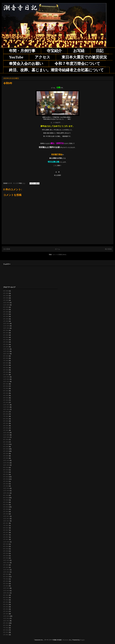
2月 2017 (6, 537)
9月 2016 (6, 544)
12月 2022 (6, 377)
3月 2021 (6, 426)
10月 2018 (6, 493)
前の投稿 (108, 249)
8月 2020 (6, 442)
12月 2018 (6, 488)
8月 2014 (6, 577)
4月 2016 (6, 553)
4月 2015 (6, 565)
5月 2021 (6, 421)
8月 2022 (6, 386)
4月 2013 (6, 607)
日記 (100, 51)
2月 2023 (6, 372)
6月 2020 (6, 447)
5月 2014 (6, 584)
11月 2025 (6, 305)
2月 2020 (6, 456)
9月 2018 (6, 495)
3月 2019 (6, 481)
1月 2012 (6, 635)
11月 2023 (6, 351)
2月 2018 (6, 512)
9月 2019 (6, 467)
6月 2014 (6, 581)
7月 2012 (6, 628)
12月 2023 (6, 349)
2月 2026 (6, 298)
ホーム (57, 249)
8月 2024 (6, 333)
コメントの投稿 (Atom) (59, 255)
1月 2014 (6, 586)
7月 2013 (6, 600)
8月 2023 (6, 358)
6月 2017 (6, 528)
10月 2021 (6, 409)
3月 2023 (6, 370)
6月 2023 (6, 363)
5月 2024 (6, 337)
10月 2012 (6, 621)
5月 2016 (6, 551)
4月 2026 (6, 293)
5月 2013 (6, 604)
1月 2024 (6, 347)
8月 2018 (6, 498)
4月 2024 (6, 340)
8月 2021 (6, 414)
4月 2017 (6, 532)
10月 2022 (6, 381)
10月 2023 (6, 354)
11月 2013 (6, 591)
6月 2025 (6, 309)
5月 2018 (6, 505)
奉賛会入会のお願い (26, 64)
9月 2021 (6, 412)
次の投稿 (7, 249)
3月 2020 (6, 453)
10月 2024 (6, 328)
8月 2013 (6, 597)
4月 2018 (6, 507)
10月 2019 (6, 465)
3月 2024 (6, 342)
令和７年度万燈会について (77, 64)
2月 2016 (6, 558)
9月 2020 (6, 440)
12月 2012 (6, 616)
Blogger (82, 640)
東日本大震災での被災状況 (84, 57)
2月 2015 (6, 567)
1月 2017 (6, 539)
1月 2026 (6, 300)
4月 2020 (6, 451)
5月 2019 (6, 477)
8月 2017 (6, 523)
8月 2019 (6, 470)
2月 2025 (6, 319)
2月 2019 (6, 484)
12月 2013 (6, 588)
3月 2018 (6, 509)
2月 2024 (6, 344)
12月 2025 (6, 303)
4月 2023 (6, 368)
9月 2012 (6, 623)
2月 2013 (6, 611)
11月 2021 (6, 407)
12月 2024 (6, 323)
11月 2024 (6, 326)
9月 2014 (6, 574)
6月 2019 (6, 474)
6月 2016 (6, 549)
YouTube (16, 57)
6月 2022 (6, 391)
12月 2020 (6, 433)
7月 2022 (6, 388)
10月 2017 (6, 521)
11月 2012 (6, 618)
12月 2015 (6, 560)
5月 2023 (6, 365)
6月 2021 (6, 419)
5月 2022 (6, 393)
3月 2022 (6, 398)
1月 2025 (6, 321)
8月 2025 (6, 307)
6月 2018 (6, 502)
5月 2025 (6, 312)
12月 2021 (6, 405)
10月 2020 (6, 437)
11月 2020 (6, 435)
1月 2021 (6, 430)
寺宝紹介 (54, 51)
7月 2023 (6, 361)
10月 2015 (6, 563)
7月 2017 (6, 525)
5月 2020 (6, 449)
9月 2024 (6, 330)
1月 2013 (6, 614)
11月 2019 (6, 463)
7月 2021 (6, 416)
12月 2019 (6, 460)
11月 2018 (6, 491)
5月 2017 (6, 530)
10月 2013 (6, 593)
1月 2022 (6, 402)
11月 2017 (6, 519)
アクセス (42, 57)
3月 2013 (6, 609)
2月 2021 (6, 428)
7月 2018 (6, 500)
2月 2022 (6, 400)
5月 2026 (6, 291)
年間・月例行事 (22, 51)
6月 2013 (6, 602)
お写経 (79, 51)
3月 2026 (6, 296)
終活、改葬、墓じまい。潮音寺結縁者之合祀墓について (56, 70)
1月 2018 (6, 514)
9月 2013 (6, 595)
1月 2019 (6, 486)
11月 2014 (6, 570)
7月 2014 (6, 579)
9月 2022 (6, 384)
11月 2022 (6, 379)
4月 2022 (6, 395)
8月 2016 (6, 546)
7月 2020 (6, 444)
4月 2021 (6, 423)
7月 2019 (6, 472)
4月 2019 (6, 479)
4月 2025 (6, 314)
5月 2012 (6, 632)
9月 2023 (6, 356)
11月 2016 (6, 542)
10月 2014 (6, 572)
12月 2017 (6, 516)
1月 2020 (6, 458)
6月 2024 (6, 335)
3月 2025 (6, 316)
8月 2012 (6, 625)
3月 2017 (6, 535)
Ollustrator (65, 640)
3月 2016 (6, 556)
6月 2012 (6, 630)
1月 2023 (6, 375)
